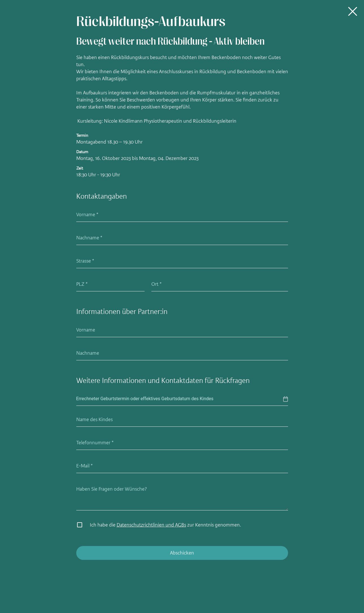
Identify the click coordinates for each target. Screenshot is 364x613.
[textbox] (182, 399)
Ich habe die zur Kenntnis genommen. (165, 525)
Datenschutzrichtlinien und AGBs (151, 525)
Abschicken (182, 553)
